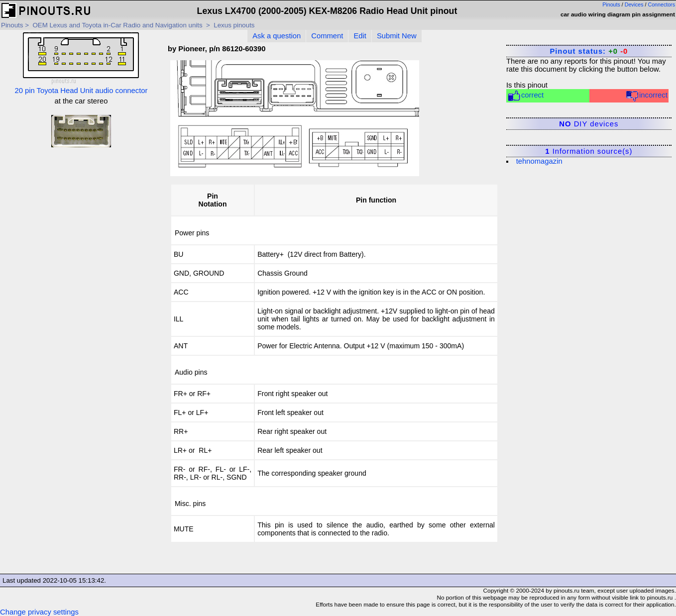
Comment (327, 36)
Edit (360, 36)
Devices (634, 4)
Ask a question (277, 36)
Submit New (397, 36)
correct (525, 96)
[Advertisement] (81, 218)
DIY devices (589, 124)
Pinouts (611, 4)
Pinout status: (589, 51)
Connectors (662, 4)
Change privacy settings (39, 612)
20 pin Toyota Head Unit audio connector (81, 63)
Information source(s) (589, 151)
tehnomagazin (539, 161)
